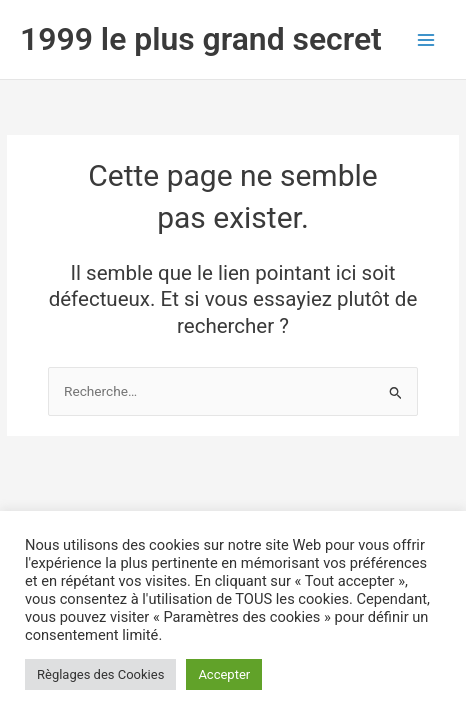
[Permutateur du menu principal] (426, 39)
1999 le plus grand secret (201, 39)
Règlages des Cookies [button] (100, 674)
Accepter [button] (224, 674)
